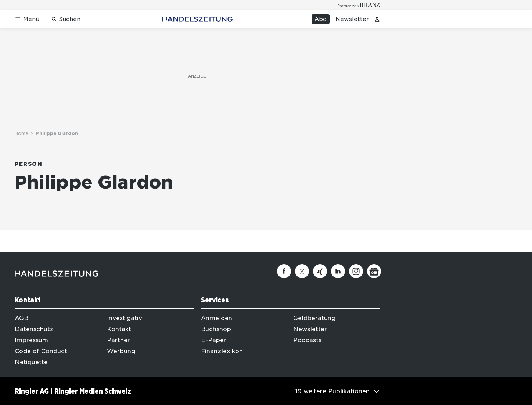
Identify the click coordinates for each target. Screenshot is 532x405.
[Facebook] (284, 271)
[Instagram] (356, 271)
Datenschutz (34, 329)
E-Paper (214, 340)
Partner (118, 340)
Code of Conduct (41, 351)
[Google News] (374, 271)
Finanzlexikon (222, 351)
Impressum (31, 340)
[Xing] (320, 271)
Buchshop (216, 329)
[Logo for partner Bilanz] (359, 5)
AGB (21, 318)
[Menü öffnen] (27, 19)
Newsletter (352, 19)
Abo (321, 19)
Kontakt (119, 329)
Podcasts (307, 340)
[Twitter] (302, 271)
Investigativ (125, 318)
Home (21, 133)
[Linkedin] (338, 271)
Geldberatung (314, 318)
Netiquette (31, 362)
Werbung (121, 351)
